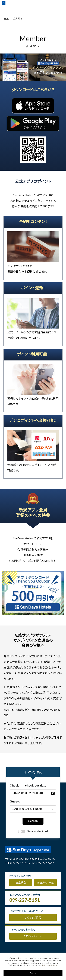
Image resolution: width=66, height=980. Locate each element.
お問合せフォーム (33, 936)
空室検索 (21, 883)
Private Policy (49, 965)
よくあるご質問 (33, 917)
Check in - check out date (28, 786)
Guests (15, 802)
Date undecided (33, 832)
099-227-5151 (19, 863)
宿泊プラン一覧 (45, 883)
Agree (33, 973)
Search (33, 821)
